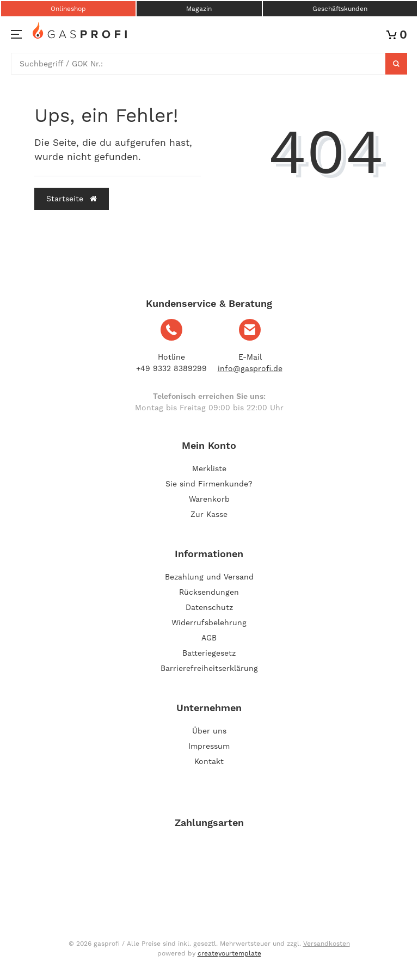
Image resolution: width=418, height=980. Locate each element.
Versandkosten (327, 944)
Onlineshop (68, 9)
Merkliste (209, 469)
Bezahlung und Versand (209, 577)
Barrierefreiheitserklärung (209, 668)
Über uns (209, 731)
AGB (209, 638)
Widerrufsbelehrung (209, 622)
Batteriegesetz (209, 653)
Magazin (199, 9)
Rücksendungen (209, 592)
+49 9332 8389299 (171, 368)
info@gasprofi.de (250, 368)
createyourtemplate (229, 953)
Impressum (209, 746)
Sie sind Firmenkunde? (209, 484)
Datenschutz (209, 607)
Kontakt (209, 761)
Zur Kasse (209, 514)
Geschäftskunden (340, 9)
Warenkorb (209, 499)
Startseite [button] (72, 199)
